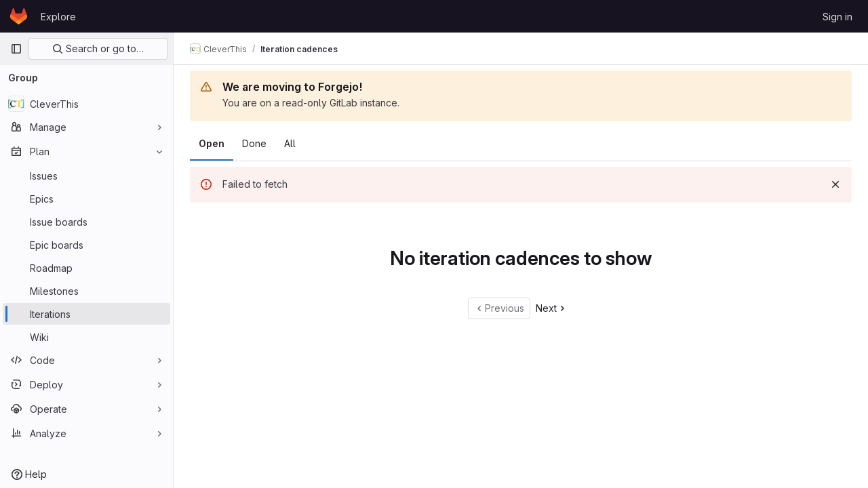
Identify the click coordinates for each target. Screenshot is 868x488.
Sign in (837, 17)
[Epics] (86, 199)
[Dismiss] (835, 184)
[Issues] (86, 176)
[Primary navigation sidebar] (16, 49)
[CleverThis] (86, 104)
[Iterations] (86, 314)
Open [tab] (212, 143)
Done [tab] (254, 143)
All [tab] (290, 143)
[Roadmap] (86, 268)
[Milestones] (86, 291)
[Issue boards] (86, 222)
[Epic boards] (86, 245)
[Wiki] (86, 337)
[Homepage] (19, 16)
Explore (58, 17)
